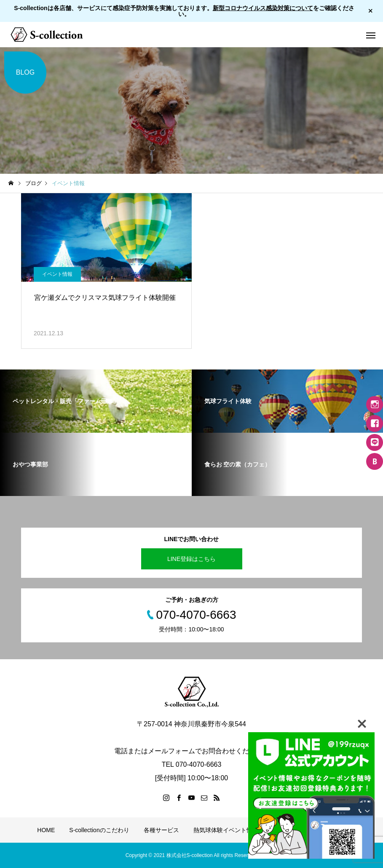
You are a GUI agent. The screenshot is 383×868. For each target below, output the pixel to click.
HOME (46, 830)
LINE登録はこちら (191, 559)
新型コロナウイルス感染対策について (263, 8)
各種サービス (161, 830)
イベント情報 (57, 274)
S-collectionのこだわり (99, 830)
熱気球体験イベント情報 (226, 830)
